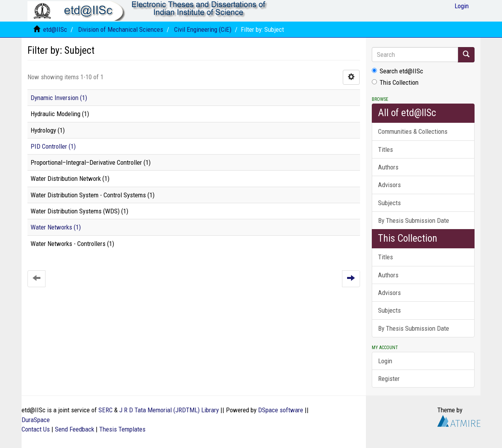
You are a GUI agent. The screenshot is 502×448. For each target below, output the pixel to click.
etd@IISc (55, 29)
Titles (386, 149)
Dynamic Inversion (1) (59, 98)
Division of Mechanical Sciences (121, 29)
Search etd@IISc (397, 71)
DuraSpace (36, 420)
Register (389, 379)
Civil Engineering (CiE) (203, 29)
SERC (105, 410)
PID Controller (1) (53, 146)
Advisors (389, 185)
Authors (388, 167)
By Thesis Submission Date (414, 220)
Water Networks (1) (56, 227)
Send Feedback (75, 429)
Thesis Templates (122, 429)
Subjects (389, 203)
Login (385, 361)
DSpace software (281, 410)
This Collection (395, 82)
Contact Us (36, 429)
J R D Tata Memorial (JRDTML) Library (169, 410)
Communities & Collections (413, 131)
